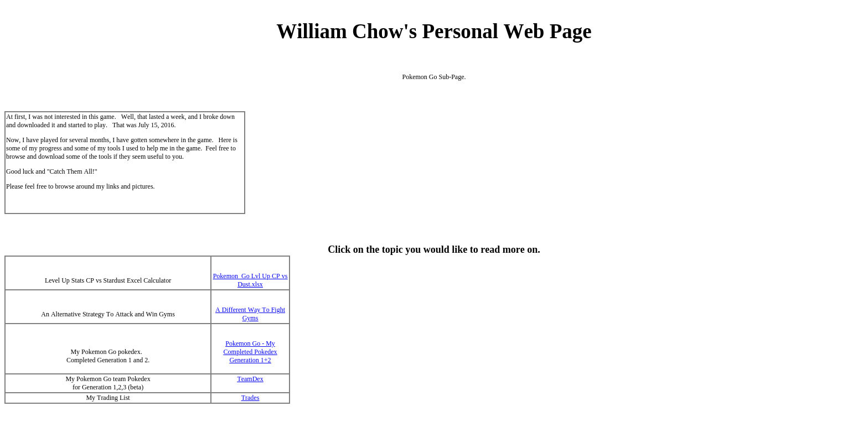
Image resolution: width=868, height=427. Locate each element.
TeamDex (250, 379)
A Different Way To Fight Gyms (250, 314)
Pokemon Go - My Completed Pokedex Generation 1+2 (250, 352)
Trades (250, 398)
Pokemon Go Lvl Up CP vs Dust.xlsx (250, 280)
